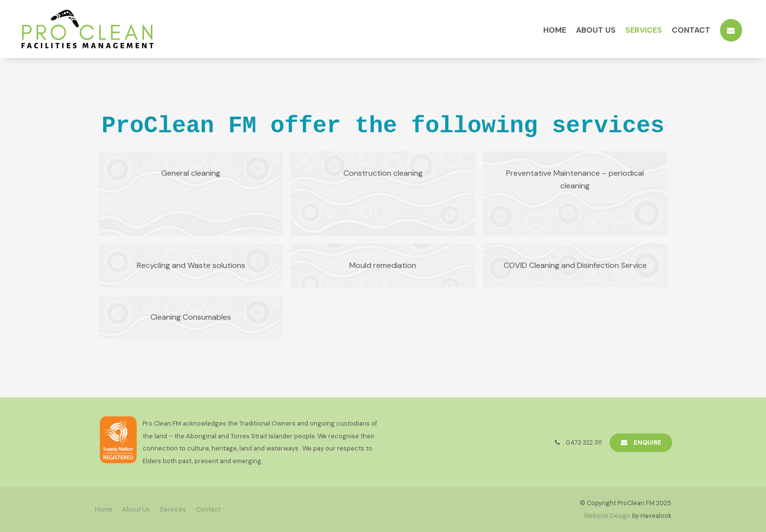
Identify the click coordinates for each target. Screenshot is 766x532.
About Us (596, 30)
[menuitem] (104, 510)
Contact (691, 30)
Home (555, 30)
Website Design (607, 516)
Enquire (648, 442)
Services (644, 30)
